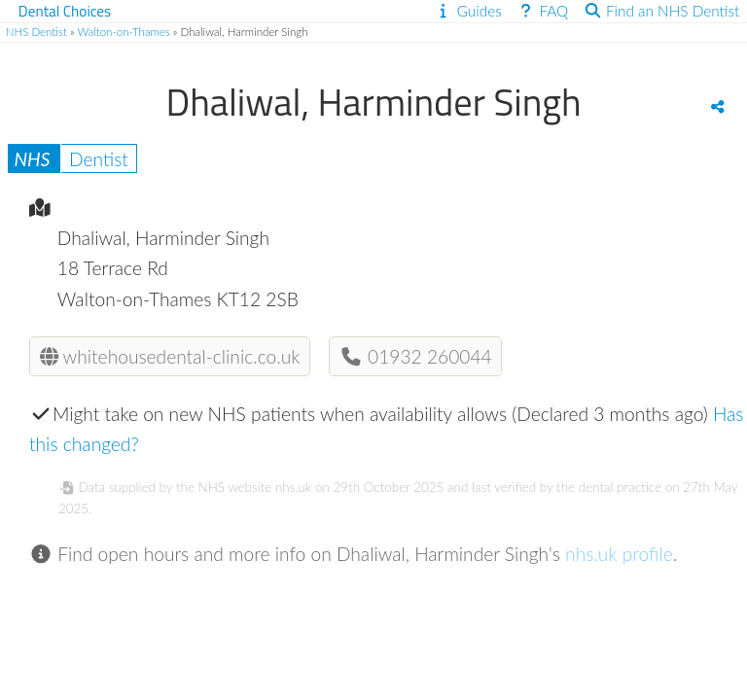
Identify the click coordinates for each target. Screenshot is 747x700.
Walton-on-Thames (124, 32)
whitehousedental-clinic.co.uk (170, 356)
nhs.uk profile (619, 554)
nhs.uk (293, 487)
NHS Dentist (36, 32)
